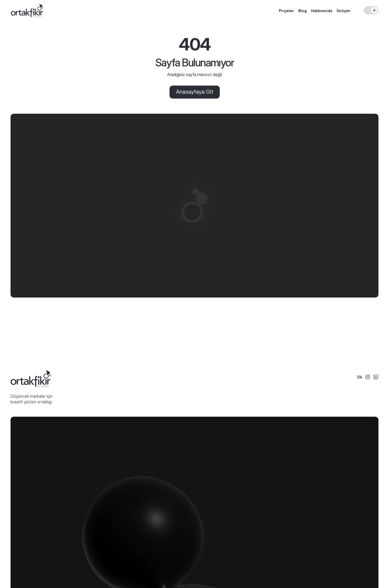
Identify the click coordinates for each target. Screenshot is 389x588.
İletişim (343, 11)
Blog (302, 11)
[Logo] (27, 11)
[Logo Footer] (31, 379)
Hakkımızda (322, 11)
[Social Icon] (360, 377)
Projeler (286, 11)
